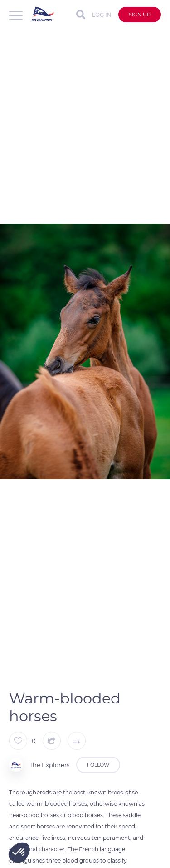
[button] (19, 853)
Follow (98, 765)
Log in (102, 15)
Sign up (140, 15)
